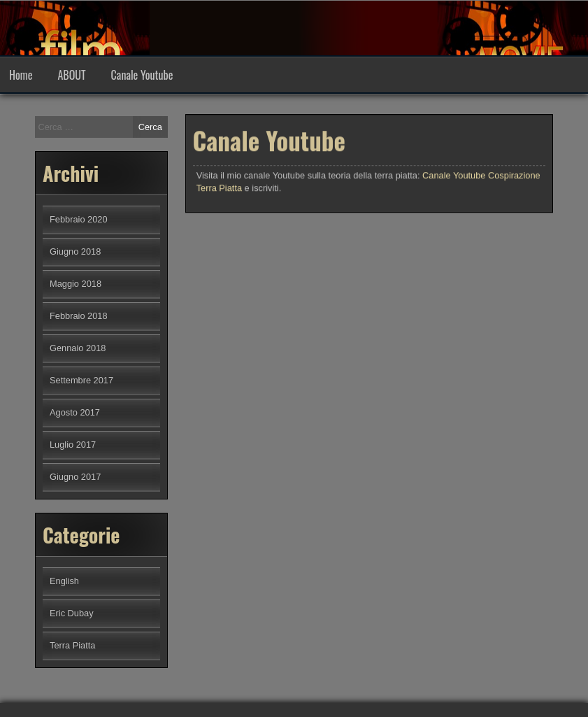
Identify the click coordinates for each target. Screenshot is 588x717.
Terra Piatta (72, 645)
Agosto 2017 (75, 412)
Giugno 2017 (75, 477)
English (64, 581)
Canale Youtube (142, 75)
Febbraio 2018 (79, 316)
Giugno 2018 (75, 251)
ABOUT (71, 75)
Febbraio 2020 (79, 219)
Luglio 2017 (73, 445)
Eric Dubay (72, 613)
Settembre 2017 (81, 380)
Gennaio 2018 (78, 348)
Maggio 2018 (76, 284)
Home (21, 75)
